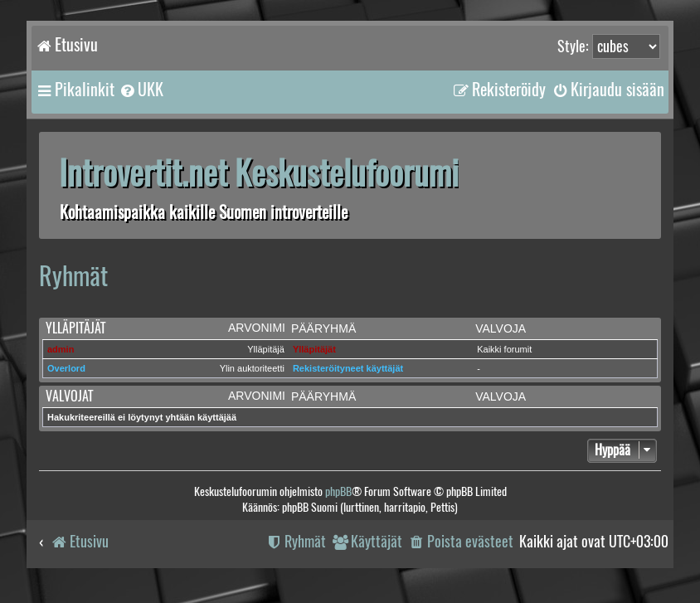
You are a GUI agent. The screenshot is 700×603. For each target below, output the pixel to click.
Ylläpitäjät (75, 328)
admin (61, 349)
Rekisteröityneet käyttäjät (348, 368)
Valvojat (69, 396)
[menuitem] (141, 90)
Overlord (66, 368)
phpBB (338, 491)
